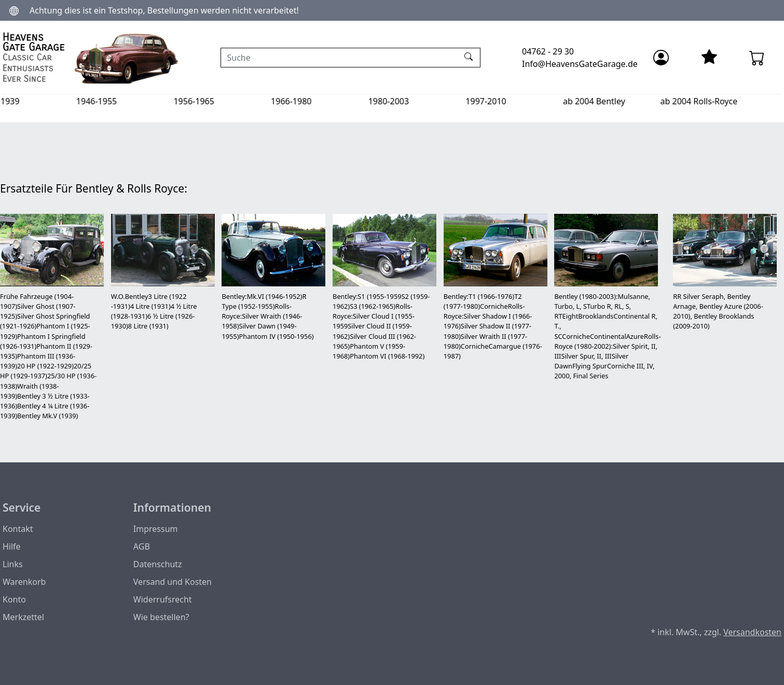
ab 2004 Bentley (621, 101)
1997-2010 (513, 101)
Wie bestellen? (161, 617)
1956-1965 (221, 101)
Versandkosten (752, 632)
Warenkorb (24, 582)
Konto (14, 599)
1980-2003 (416, 101)
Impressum (156, 529)
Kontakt (18, 529)
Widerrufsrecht (163, 599)
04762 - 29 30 (548, 51)
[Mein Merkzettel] (709, 58)
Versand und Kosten (173, 582)
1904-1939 (26, 101)
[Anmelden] (661, 58)
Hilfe (12, 546)
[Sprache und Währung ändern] (14, 10)
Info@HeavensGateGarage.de (580, 64)
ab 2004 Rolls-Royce (726, 101)
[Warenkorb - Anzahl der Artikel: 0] (757, 58)
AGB (142, 546)
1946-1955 (123, 101)
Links (13, 564)
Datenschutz (158, 564)
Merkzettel (23, 617)
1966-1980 (318, 101)
